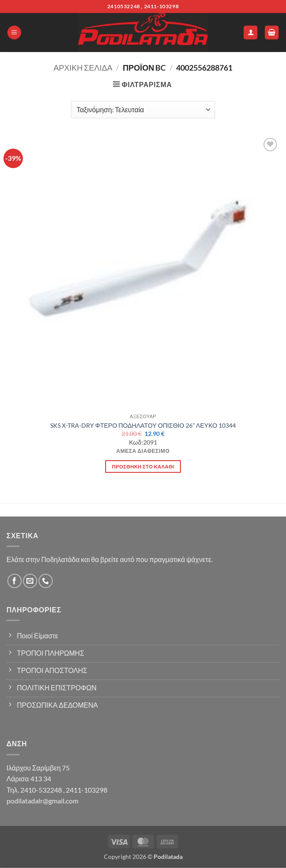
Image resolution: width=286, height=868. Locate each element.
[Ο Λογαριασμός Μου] (251, 33)
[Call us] (46, 581)
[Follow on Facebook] (14, 581)
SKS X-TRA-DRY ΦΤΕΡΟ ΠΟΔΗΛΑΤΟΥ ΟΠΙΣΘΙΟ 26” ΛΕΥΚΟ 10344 (143, 425)
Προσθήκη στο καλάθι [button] (143, 467)
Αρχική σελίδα (83, 68)
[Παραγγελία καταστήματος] (143, 110)
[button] (14, 33)
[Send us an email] (30, 581)
